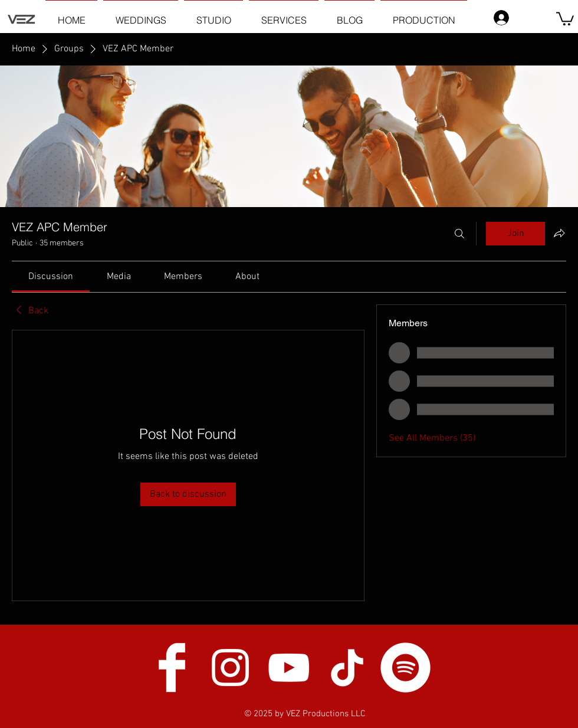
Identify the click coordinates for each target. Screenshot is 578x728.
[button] (565, 18)
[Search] (459, 234)
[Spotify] (405, 668)
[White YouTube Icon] (289, 668)
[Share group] (559, 233)
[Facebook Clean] (172, 668)
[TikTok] (347, 668)
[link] (51, 277)
